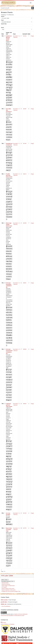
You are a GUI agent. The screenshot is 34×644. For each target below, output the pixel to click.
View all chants (5, 583)
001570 (25, 528)
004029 (25, 404)
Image (32, 36)
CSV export (4, 587)
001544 (25, 513)
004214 (25, 174)
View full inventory (6, 584)
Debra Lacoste (4, 600)
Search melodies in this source (9, 590)
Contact (3, 623)
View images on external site (8, 586)
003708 (25, 223)
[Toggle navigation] (31, 3)
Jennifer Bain (4, 602)
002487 (25, 109)
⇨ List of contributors (6, 606)
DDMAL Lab (4, 604)
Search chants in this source (8, 588)
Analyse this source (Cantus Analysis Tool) (11, 591)
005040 (25, 349)
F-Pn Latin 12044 (7, 576)
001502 (25, 143)
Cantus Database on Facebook (8, 624)
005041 (25, 283)
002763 (25, 36)
